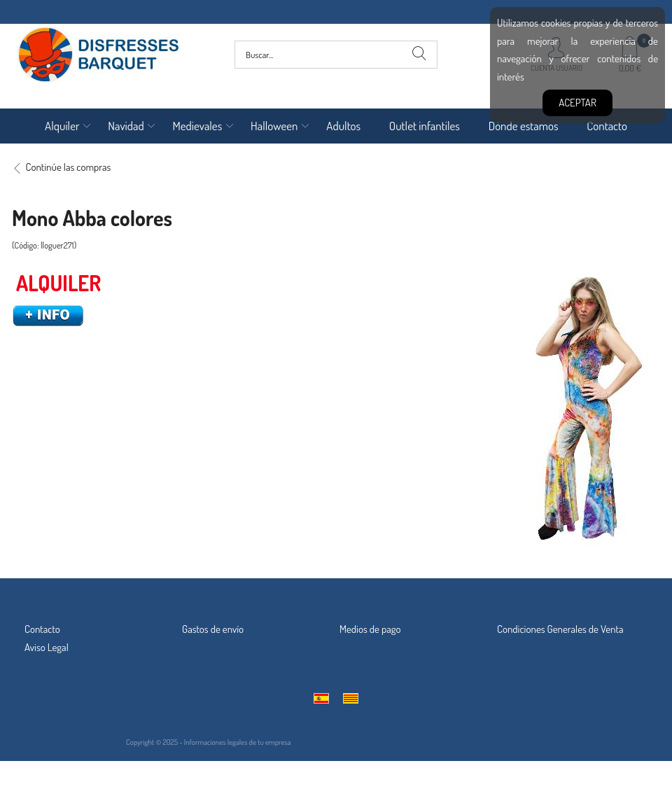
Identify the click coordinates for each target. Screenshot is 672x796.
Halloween (274, 126)
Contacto (607, 126)
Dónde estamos (524, 126)
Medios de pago (370, 629)
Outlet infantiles (425, 126)
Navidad (126, 126)
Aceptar (577, 103)
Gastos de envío (213, 629)
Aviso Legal (47, 647)
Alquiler (62, 126)
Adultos (343, 126)
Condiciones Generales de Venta (560, 629)
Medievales (197, 126)
